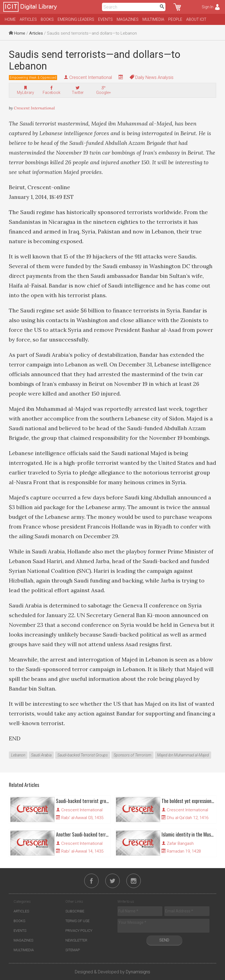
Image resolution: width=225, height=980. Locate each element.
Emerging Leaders (76, 19)
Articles (28, 19)
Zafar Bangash (180, 843)
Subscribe (75, 911)
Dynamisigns (138, 972)
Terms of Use (77, 921)
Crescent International (91, 77)
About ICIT (196, 19)
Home (10, 19)
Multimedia (153, 19)
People (175, 19)
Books (47, 19)
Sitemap (73, 950)
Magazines (128, 19)
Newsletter (76, 940)
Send (164, 940)
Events (105, 19)
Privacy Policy (79, 931)
